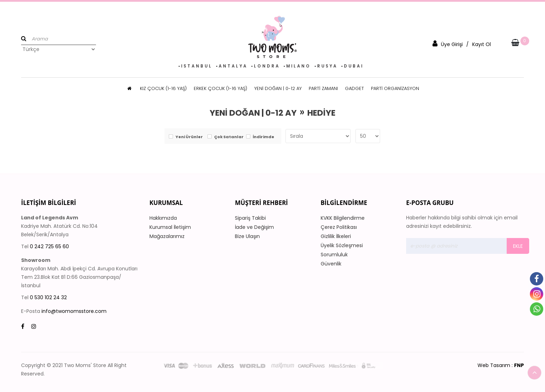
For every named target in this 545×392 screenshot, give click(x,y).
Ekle (518, 246)
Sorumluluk (334, 255)
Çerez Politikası (339, 227)
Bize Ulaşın (247, 236)
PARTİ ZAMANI (323, 89)
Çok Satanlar (229, 137)
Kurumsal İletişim (170, 227)
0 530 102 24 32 (48, 297)
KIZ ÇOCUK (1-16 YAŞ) (163, 89)
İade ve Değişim (254, 227)
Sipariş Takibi (250, 218)
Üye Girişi (452, 44)
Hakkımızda (163, 218)
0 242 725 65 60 (49, 246)
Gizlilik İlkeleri (336, 236)
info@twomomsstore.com (74, 311)
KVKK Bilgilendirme (343, 218)
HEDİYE (321, 113)
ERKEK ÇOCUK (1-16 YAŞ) (220, 89)
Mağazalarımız (167, 236)
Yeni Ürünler (189, 137)
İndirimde (264, 137)
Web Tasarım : (501, 365)
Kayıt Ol (482, 44)
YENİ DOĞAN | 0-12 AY (278, 89)
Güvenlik (331, 264)
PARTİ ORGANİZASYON (395, 89)
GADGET (354, 89)
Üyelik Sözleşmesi (342, 245)
